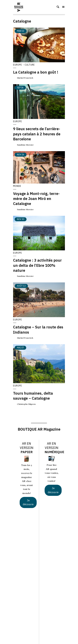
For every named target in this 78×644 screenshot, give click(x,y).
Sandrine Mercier (25, 145)
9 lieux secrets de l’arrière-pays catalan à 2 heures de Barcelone (37, 134)
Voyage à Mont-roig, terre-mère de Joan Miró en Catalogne (36, 199)
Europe (18, 65)
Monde (17, 186)
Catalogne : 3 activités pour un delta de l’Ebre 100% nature (37, 265)
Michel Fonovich (25, 78)
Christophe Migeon (26, 404)
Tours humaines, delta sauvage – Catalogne (33, 396)
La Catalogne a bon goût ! (36, 72)
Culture (30, 65)
